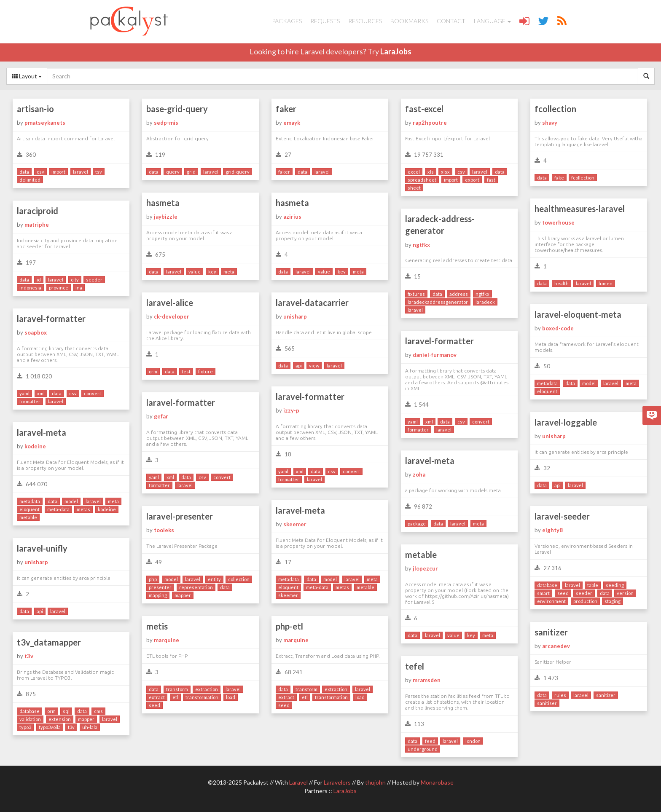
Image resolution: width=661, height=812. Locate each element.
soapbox (36, 332)
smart (543, 593)
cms (98, 711)
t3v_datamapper (49, 642)
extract (157, 697)
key (212, 272)
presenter (160, 587)
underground (423, 749)
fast (491, 180)
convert (93, 393)
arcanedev (556, 646)
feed (430, 741)
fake (559, 178)
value (195, 272)
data (24, 172)
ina (79, 288)
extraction (207, 689)
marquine (167, 640)
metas (83, 509)
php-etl (289, 626)
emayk (292, 123)
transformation (202, 697)
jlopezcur (425, 568)
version (625, 593)
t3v (29, 656)
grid (191, 172)
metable (28, 517)
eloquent (547, 391)
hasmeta (163, 203)
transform (177, 689)
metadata (547, 383)
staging (613, 601)
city (75, 280)
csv (40, 172)
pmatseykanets (45, 123)
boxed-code (558, 328)
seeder (94, 280)
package (417, 524)
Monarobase (437, 782)
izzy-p (291, 410)
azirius (292, 217)
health (562, 283)
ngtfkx (421, 245)
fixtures (416, 294)
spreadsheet (422, 180)
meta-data (58, 509)
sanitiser (547, 703)
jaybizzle (166, 217)
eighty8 (552, 530)
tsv (99, 172)
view (314, 366)
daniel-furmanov (435, 355)
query (173, 172)
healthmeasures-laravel (580, 209)
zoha (419, 474)
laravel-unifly (42, 548)
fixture (206, 371)
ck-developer (172, 316)
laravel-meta (42, 432)
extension (60, 719)
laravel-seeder (562, 516)
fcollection (555, 109)
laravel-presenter (180, 516)
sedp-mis (166, 123)
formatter (30, 401)
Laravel (298, 782)
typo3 (25, 727)
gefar (161, 416)
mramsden (427, 680)
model (589, 383)
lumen (606, 283)
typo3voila (50, 727)
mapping (158, 595)
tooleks (164, 530)
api (299, 366)
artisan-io (35, 109)
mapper (183, 595)
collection (239, 579)
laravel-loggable (566, 422)
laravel (81, 172)
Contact (451, 21)
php (153, 579)
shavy (550, 123)
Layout (27, 76)
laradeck (485, 302)
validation (30, 719)
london (473, 741)
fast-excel (424, 109)
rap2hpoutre (430, 123)
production (585, 601)
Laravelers (337, 782)
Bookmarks (409, 21)
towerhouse (558, 222)
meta (229, 272)
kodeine (35, 446)
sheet (414, 188)
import (58, 172)
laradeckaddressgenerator (438, 302)
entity (214, 579)
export (472, 180)
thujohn (375, 782)
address (459, 294)
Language (492, 21)
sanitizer (551, 632)
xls (431, 172)
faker (286, 109)
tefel (415, 666)
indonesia (30, 288)
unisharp (295, 316)
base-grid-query (177, 109)
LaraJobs (396, 51)
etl (175, 697)
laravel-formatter (51, 319)
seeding (615, 585)
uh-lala (90, 727)
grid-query (238, 172)
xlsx (445, 172)
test (186, 371)
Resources (365, 21)
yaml (24, 393)
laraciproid (38, 211)
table (593, 585)
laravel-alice (170, 303)
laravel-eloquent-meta (578, 314)
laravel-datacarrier (312, 303)
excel (414, 172)
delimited (30, 180)
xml (41, 393)
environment (551, 601)
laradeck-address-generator (440, 225)
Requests (325, 21)
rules (560, 695)
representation (196, 587)
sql (66, 711)
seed (563, 593)
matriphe (37, 225)
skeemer (295, 524)
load (231, 697)
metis (157, 626)
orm (153, 371)
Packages (287, 21)
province (59, 288)
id (39, 280)
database (547, 585)
